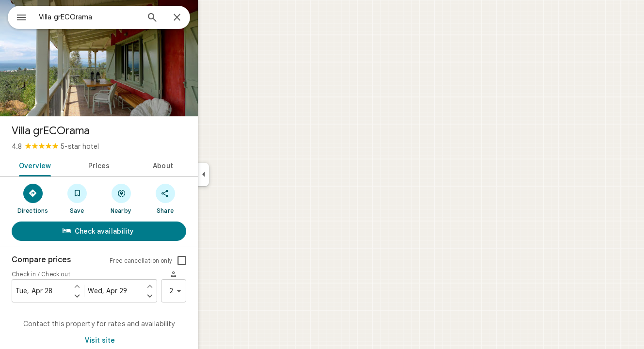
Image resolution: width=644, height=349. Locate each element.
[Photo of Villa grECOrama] (134, 58)
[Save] (112, 198)
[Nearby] (156, 198)
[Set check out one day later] (185, 296)
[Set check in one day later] (112, 296)
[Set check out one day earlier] (185, 286)
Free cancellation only (176, 261)
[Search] (187, 18)
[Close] (212, 18)
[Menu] (17, 16)
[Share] (200, 198)
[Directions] (68, 198)
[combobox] (114, 17)
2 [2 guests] (212, 291)
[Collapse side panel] (238, 174)
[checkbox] (217, 261)
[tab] (68, 165)
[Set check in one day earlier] (112, 286)
